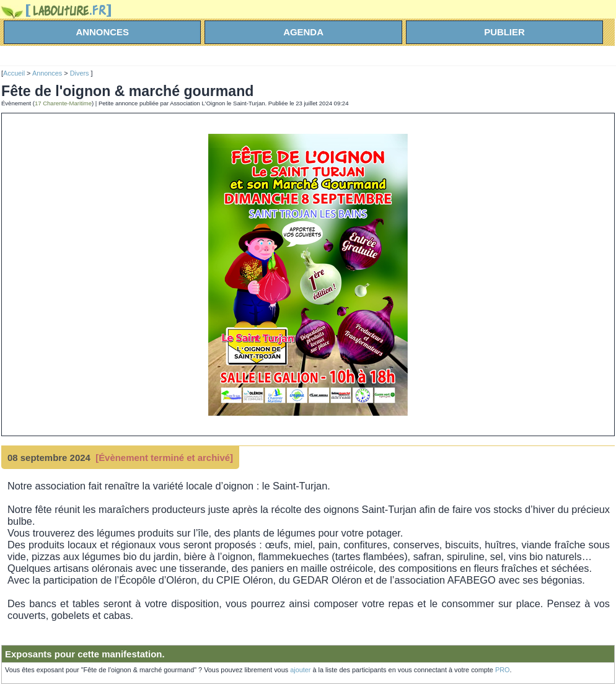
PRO (503, 670)
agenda (303, 32)
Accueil (14, 73)
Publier (504, 32)
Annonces (47, 73)
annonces (102, 32)
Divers (81, 73)
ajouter (300, 670)
